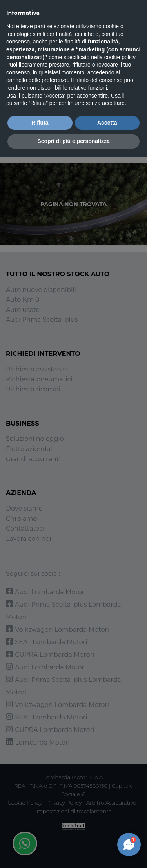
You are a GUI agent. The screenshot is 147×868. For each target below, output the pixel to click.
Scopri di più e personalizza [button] (73, 141)
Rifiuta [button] (40, 123)
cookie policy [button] (120, 57)
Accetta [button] (107, 123)
